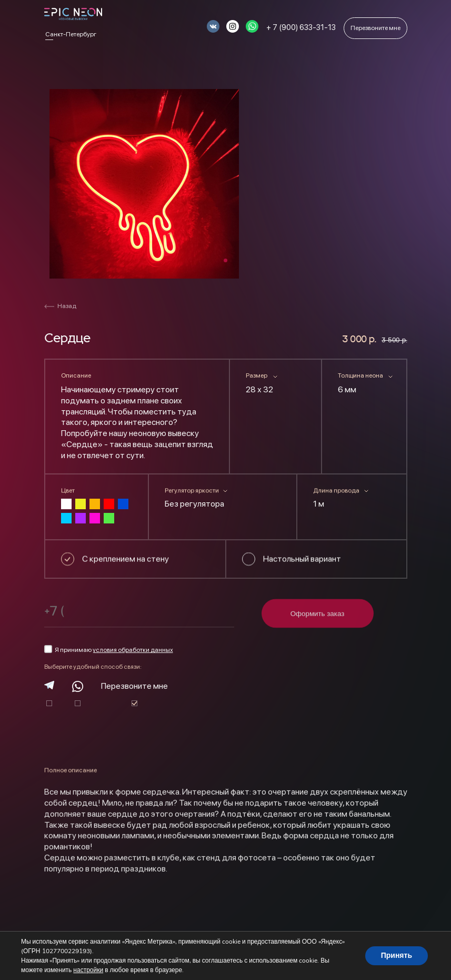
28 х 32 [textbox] (259, 389)
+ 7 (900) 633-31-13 (301, 27)
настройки (88, 970)
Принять (397, 956)
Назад (60, 306)
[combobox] (275, 392)
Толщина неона (360, 375)
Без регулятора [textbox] (194, 504)
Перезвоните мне (134, 686)
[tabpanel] (144, 184)
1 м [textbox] (319, 504)
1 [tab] (225, 260)
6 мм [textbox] (347, 389)
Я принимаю (109, 649)
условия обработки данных (133, 650)
